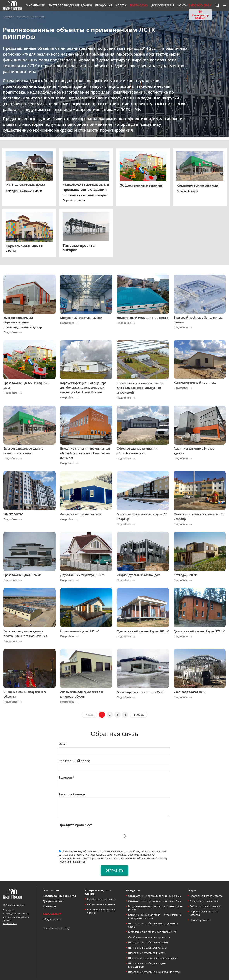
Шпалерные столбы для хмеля (146, 953)
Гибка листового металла (205, 906)
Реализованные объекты (59, 896)
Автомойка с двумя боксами (81, 514)
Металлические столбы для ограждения (152, 932)
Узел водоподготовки (190, 692)
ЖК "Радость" (13, 514)
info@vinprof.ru (52, 919)
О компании (51, 891)
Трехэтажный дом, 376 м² (22, 575)
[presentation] (88, 836)
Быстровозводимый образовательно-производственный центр (23, 322)
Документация (53, 901)
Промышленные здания (102, 899)
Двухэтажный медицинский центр (142, 318)
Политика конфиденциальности (16, 912)
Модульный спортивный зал (81, 318)
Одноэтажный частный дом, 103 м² (143, 631)
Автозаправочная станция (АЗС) (141, 692)
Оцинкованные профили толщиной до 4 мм (155, 896)
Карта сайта (10, 923)
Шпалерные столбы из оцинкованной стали (155, 972)
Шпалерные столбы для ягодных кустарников (148, 965)
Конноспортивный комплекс (195, 382)
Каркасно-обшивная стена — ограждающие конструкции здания (155, 916)
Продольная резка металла (206, 896)
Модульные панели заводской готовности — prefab (155, 908)
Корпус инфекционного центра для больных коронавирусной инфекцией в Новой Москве (83, 387)
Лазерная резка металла (204, 901)
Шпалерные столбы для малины (148, 948)
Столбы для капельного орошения (149, 937)
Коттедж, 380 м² (185, 575)
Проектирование (200, 920)
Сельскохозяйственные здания (101, 911)
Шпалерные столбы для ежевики (148, 942)
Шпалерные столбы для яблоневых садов (153, 958)
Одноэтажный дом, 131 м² (80, 631)
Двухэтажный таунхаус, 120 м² (83, 575)
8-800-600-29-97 (52, 914)
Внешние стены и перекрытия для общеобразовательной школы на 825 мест (86, 453)
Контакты (49, 906)
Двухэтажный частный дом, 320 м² (199, 631)
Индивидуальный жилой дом (139, 575)
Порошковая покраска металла (204, 913)
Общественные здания (101, 904)
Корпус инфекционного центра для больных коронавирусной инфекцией (140, 388)
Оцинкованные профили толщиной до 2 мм (155, 901)
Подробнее (10, 332)
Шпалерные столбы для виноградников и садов (153, 925)
